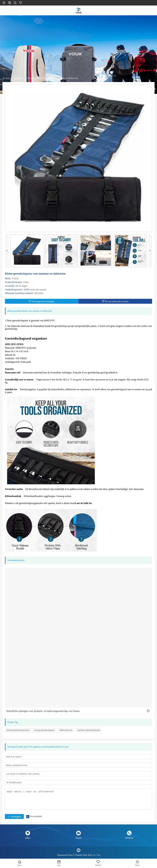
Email (78, 838)
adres (28, 838)
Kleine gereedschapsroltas (18, 730)
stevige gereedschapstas (44, 730)
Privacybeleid (36, 816)
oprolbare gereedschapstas (88, 730)
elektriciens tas (66, 730)
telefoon (129, 838)
